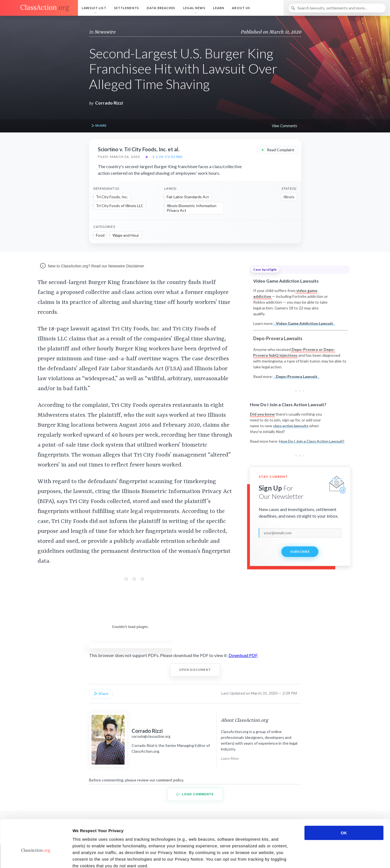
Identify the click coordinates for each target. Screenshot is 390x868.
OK (344, 802)
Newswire (105, 32)
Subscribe (300, 552)
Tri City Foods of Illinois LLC (120, 206)
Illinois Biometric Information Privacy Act (192, 208)
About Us (241, 8)
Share (99, 126)
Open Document (195, 670)
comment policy (170, 780)
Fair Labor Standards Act (188, 197)
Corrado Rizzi (109, 103)
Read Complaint (278, 149)
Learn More (230, 758)
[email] (300, 533)
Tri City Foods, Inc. (112, 197)
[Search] (337, 8)
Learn (219, 8)
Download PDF (243, 655)
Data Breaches (161, 8)
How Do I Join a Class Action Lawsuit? (312, 441)
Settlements (127, 8)
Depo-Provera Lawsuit (297, 376)
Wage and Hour (126, 235)
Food (100, 235)
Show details (290, 857)
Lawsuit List (94, 8)
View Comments (284, 126)
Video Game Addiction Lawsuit (304, 323)
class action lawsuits (291, 426)
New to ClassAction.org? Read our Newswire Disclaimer (92, 266)
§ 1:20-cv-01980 (167, 157)
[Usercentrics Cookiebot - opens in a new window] (36, 857)
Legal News (194, 8)
